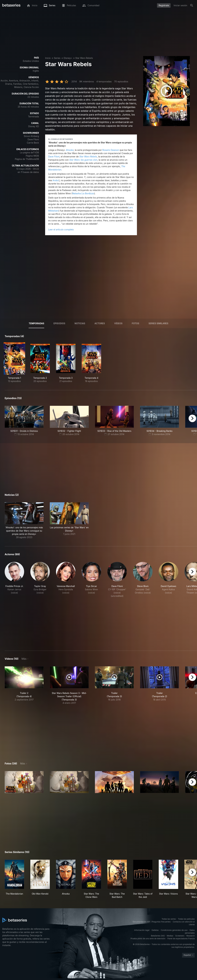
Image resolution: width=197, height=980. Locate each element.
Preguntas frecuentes (161, 922)
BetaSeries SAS (158, 936)
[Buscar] (192, 5)
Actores (100, 323)
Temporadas (36, 323)
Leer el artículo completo (61, 230)
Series (57, 58)
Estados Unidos (31, 61)
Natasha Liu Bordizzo (83, 193)
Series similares (158, 323)
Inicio (48, 58)
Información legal (142, 930)
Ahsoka (70, 150)
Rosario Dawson (111, 150)
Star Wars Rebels (84, 58)
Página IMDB (32, 156)
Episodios (59, 323)
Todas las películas (186, 919)
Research (191, 936)
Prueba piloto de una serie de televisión (148, 939)
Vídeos (118, 323)
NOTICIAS (80, 323)
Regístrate (164, 5)
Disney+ (68, 58)
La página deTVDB (29, 152)
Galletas (155, 930)
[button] (24, 521)
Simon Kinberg (31, 136)
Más (24, 659)
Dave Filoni (33, 139)
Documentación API (141, 922)
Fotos (135, 323)
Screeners (180, 936)
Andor (56, 180)
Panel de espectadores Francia (181, 939)
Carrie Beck (33, 143)
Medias (170, 936)
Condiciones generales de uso (174, 930)
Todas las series (169, 919)
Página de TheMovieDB (27, 159)
